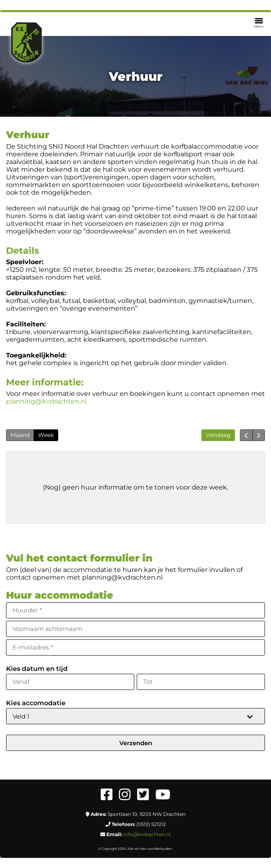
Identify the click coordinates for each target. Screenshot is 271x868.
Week (46, 435)
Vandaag (218, 435)
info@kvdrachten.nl (147, 834)
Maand (20, 435)
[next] (259, 435)
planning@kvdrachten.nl (46, 401)
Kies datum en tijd (37, 669)
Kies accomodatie (36, 703)
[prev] (246, 435)
